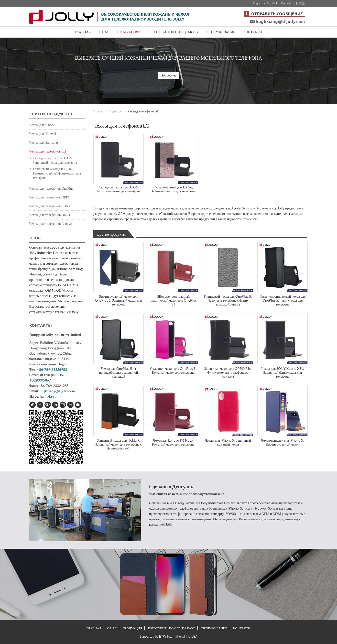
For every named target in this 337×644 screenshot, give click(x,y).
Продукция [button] (129, 32)
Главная (83, 32)
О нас (104, 32)
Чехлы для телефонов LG (48, 151)
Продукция (115, 111)
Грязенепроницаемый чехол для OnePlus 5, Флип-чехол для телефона (283, 300)
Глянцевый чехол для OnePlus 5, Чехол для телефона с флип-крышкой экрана (228, 300)
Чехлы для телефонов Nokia (50, 215)
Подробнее (168, 75)
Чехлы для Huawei (43, 134)
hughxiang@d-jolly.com (278, 21)
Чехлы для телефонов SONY (50, 206)
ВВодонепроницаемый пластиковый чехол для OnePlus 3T (173, 300)
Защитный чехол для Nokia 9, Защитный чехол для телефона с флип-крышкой (119, 444)
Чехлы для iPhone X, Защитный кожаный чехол (228, 442)
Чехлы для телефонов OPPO (50, 197)
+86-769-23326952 (52, 369)
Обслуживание (221, 32)
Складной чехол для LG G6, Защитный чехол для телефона (119, 189)
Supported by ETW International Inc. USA (169, 636)
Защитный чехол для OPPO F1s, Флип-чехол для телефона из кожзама (228, 372)
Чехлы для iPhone (42, 125)
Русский (286, 3)
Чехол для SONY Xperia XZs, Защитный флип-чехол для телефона (283, 372)
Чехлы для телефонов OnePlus (51, 189)
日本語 (300, 3)
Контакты (253, 32)
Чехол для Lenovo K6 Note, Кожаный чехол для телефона (173, 442)
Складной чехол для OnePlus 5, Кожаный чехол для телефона (173, 370)
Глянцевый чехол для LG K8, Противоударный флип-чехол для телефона (57, 173)
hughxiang (48, 396)
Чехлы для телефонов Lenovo (51, 224)
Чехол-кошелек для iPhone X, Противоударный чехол (283, 442)
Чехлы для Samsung (44, 143)
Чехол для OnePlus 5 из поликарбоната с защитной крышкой (118, 372)
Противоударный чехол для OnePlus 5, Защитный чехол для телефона (119, 300)
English (258, 3)
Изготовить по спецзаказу (174, 32)
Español (272, 3)
